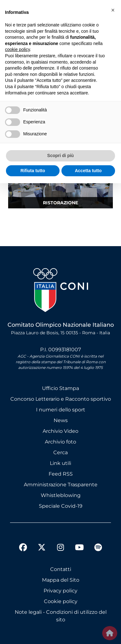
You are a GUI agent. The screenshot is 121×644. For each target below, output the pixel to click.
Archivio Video (60, 431)
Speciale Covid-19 (61, 506)
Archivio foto (60, 442)
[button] (113, 10)
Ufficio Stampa (60, 388)
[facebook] (23, 548)
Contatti (61, 569)
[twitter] (42, 542)
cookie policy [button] (17, 49)
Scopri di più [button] (61, 155)
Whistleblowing (61, 495)
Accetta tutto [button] (88, 171)
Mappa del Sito (61, 580)
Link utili (60, 463)
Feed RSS (61, 474)
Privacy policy (60, 591)
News (61, 420)
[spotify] (98, 548)
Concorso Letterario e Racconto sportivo (61, 399)
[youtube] (79, 548)
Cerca (60, 452)
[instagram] (60, 548)
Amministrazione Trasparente (61, 485)
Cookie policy (61, 601)
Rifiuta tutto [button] (33, 171)
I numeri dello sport (61, 410)
